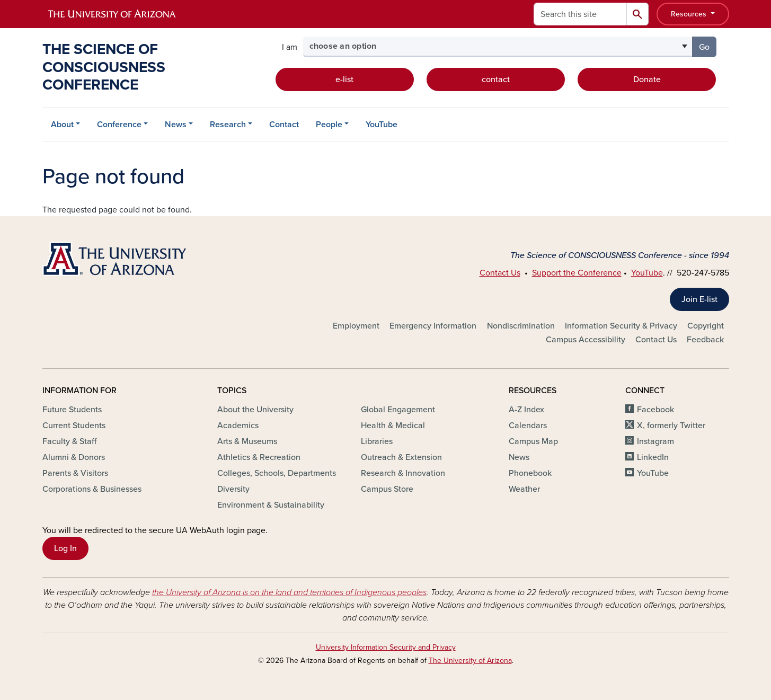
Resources (690, 14)
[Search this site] (580, 14)
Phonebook (530, 473)
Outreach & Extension (401, 457)
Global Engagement (398, 410)
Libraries (377, 441)
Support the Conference (577, 273)
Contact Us (500, 273)
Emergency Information (433, 326)
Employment (356, 326)
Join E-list (699, 299)
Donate (647, 79)
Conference (119, 125)
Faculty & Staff (69, 441)
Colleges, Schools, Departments (277, 473)
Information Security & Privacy (621, 326)
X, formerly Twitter (671, 426)
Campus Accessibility (586, 340)
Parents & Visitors (75, 473)
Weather (524, 489)
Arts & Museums (247, 441)
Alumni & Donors (74, 457)
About (62, 125)
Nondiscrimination (521, 326)
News (176, 125)
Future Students (72, 410)
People (329, 125)
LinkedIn (653, 457)
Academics (238, 426)
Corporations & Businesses (92, 489)
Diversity (233, 489)
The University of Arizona (470, 661)
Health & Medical (393, 426)
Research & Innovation (403, 473)
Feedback (705, 340)
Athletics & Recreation (259, 457)
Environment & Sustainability (271, 505)
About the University (255, 410)
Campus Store (387, 489)
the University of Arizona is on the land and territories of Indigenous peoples (289, 592)
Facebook (655, 410)
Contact (284, 125)
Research (228, 125)
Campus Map (533, 441)
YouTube (382, 125)
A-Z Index (526, 410)
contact (496, 79)
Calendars (528, 426)
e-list (344, 79)
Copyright (706, 326)
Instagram (655, 441)
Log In (65, 548)
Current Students (74, 426)
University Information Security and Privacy (386, 647)
